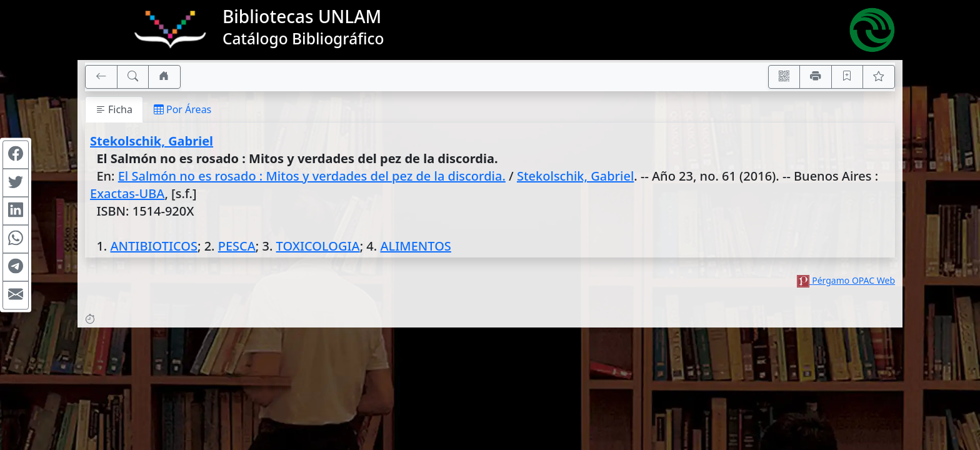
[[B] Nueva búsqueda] (133, 77)
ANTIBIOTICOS (153, 246)
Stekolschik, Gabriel (152, 141)
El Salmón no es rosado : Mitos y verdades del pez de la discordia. (312, 176)
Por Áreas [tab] (182, 109)
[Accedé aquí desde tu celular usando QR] (784, 77)
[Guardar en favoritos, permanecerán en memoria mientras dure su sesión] (847, 77)
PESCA (237, 246)
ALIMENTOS (415, 246)
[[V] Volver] (101, 77)
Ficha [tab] (114, 109)
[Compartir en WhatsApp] (16, 239)
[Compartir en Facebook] (16, 155)
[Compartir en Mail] (16, 296)
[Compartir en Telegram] (16, 267)
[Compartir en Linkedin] (16, 211)
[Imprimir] (816, 77)
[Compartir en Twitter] (16, 183)
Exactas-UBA (127, 193)
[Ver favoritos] (879, 77)
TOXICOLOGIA (318, 246)
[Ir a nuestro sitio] (164, 77)
